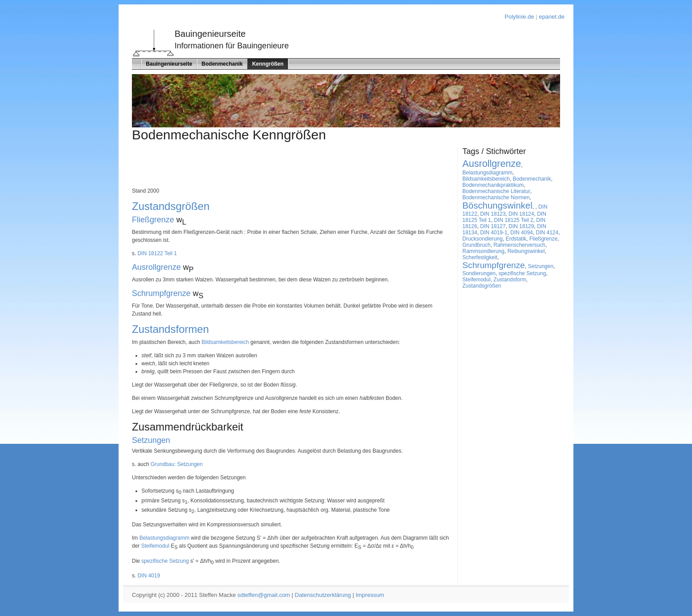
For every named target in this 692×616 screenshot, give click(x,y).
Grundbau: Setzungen (177, 464)
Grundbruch (476, 245)
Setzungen (151, 440)
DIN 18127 (493, 226)
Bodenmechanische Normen (496, 197)
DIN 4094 (522, 233)
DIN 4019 (149, 576)
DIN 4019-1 (494, 233)
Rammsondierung (483, 251)
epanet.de (552, 17)
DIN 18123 (493, 214)
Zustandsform (510, 280)
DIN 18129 (521, 226)
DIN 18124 (521, 214)
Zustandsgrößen (171, 206)
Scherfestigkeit (480, 257)
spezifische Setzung (165, 561)
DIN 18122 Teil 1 (157, 253)
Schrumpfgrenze (161, 293)
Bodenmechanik (222, 64)
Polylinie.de (519, 17)
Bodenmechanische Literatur (496, 191)
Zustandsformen (170, 329)
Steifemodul (155, 546)
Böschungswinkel (497, 205)
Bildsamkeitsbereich (225, 342)
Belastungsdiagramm (165, 538)
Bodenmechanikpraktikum (493, 185)
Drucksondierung (483, 239)
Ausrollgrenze (156, 267)
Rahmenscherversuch (519, 245)
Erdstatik (516, 239)
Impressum (370, 595)
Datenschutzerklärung (323, 595)
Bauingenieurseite (169, 64)
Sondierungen (479, 273)
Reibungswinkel (526, 251)
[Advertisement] (294, 167)
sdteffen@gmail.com (264, 595)
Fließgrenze (153, 220)
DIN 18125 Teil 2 (514, 220)
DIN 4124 (547, 233)
